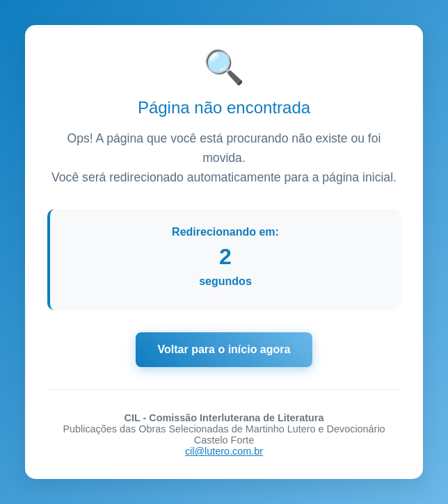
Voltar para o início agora (224, 349)
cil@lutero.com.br (224, 451)
